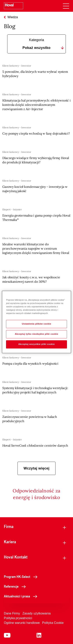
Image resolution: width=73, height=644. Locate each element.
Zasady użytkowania (36, 613)
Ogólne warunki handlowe (22, 623)
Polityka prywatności (18, 618)
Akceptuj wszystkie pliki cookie (36, 344)
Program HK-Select (22, 577)
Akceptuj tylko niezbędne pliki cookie (36, 334)
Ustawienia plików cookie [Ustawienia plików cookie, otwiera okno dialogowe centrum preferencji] (36, 324)
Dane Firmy (12, 613)
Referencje (16, 586)
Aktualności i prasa (22, 596)
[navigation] (66, 6)
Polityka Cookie (53, 623)
